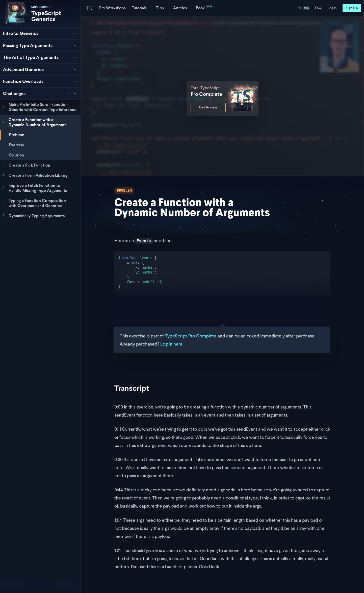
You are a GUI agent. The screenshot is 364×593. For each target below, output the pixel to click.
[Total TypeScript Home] (89, 8)
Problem (17, 135)
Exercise (17, 145)
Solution (17, 155)
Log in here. (172, 344)
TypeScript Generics (46, 16)
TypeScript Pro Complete (191, 336)
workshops (40, 8)
